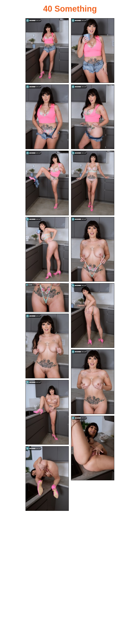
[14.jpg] (93, 448)
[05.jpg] (47, 183)
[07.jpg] (47, 249)
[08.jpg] (93, 249)
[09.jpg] (47, 298)
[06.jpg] (93, 183)
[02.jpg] (93, 51)
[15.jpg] (47, 479)
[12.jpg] (93, 382)
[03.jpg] (47, 117)
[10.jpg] (93, 316)
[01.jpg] (47, 51)
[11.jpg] (47, 346)
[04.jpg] (93, 117)
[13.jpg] (47, 412)
